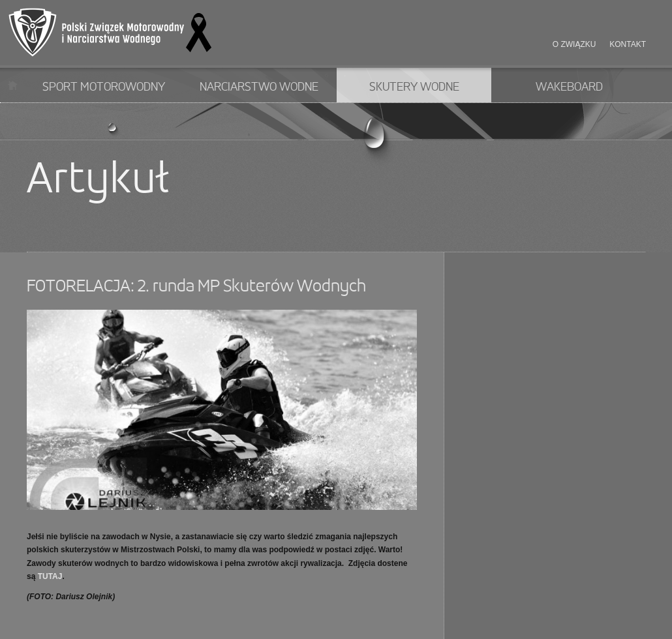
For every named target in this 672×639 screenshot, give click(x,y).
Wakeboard (569, 87)
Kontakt (628, 44)
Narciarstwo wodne (259, 87)
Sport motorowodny (104, 87)
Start (13, 85)
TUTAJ (50, 576)
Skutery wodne (414, 87)
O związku (574, 44)
